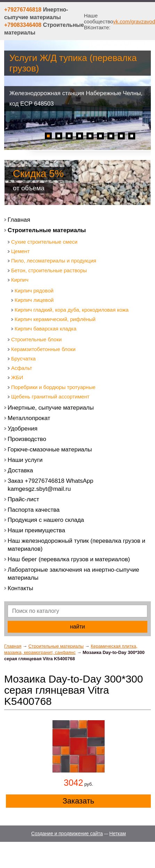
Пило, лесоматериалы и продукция (54, 261)
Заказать (78, 801)
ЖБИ (17, 377)
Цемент (20, 251)
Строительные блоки (36, 339)
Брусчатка (23, 359)
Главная (13, 646)
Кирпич (20, 280)
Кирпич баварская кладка (46, 329)
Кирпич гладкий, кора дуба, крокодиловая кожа (72, 310)
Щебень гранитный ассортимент (50, 397)
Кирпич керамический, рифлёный (55, 319)
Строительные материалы (56, 646)
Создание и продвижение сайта (67, 833)
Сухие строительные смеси (44, 242)
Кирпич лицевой (34, 300)
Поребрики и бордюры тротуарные (53, 387)
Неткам (118, 833)
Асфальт (22, 368)
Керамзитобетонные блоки (43, 349)
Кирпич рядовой (34, 291)
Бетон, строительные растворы (49, 270)
